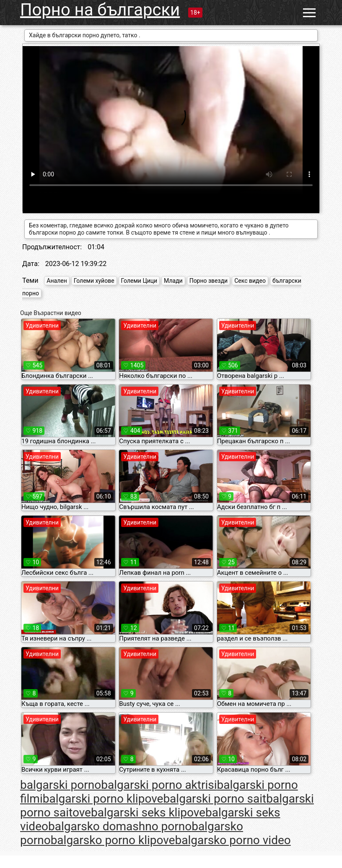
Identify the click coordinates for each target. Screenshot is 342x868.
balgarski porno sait (215, 799)
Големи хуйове (94, 281)
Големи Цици (139, 281)
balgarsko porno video (233, 840)
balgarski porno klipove (103, 799)
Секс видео (250, 281)
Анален (57, 281)
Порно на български (100, 10)
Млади (173, 281)
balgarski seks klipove (148, 812)
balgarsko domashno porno (120, 826)
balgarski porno (61, 785)
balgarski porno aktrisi (159, 785)
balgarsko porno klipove (113, 840)
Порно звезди (209, 281)
